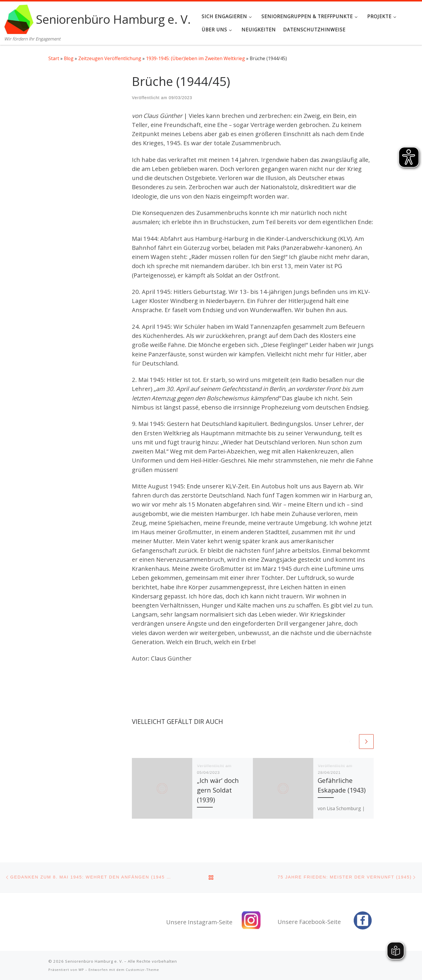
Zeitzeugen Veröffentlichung (110, 58)
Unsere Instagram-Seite (199, 922)
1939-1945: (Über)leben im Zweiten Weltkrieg (195, 58)
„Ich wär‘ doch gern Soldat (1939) (218, 790)
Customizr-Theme (142, 970)
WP (81, 970)
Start (54, 58)
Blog (69, 58)
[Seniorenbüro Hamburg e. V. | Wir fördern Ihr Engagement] (19, 18)
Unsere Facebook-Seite (309, 922)
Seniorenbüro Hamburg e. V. (94, 961)
